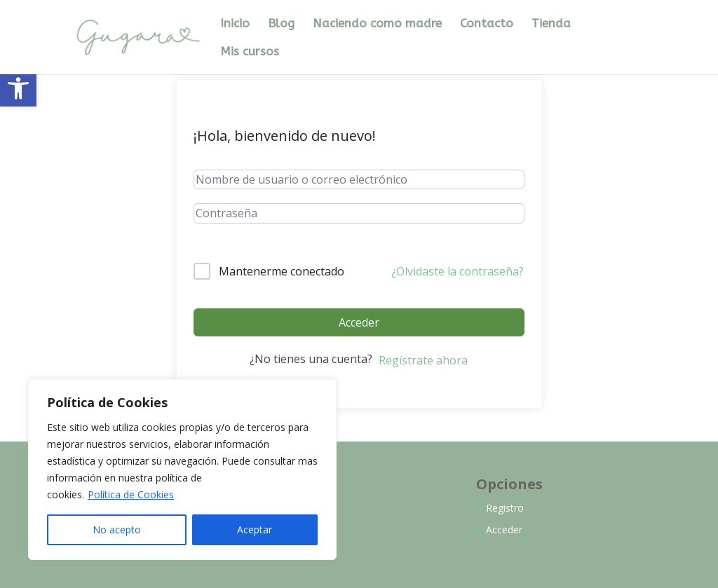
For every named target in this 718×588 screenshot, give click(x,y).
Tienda (551, 24)
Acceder (359, 322)
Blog (281, 24)
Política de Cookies (131, 494)
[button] (18, 88)
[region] (182, 470)
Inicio (235, 24)
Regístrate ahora (423, 360)
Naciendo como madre (377, 24)
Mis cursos (250, 52)
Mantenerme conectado (282, 271)
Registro (505, 508)
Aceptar (255, 529)
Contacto (487, 24)
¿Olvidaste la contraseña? (458, 271)
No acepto (117, 529)
